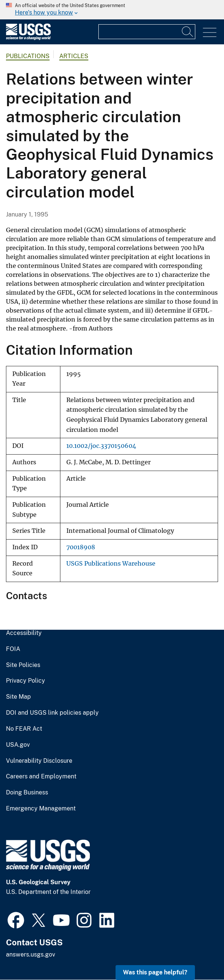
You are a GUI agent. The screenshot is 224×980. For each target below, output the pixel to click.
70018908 (81, 547)
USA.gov (18, 745)
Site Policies (23, 665)
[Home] (28, 38)
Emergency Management (41, 809)
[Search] (188, 32)
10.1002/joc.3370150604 (101, 446)
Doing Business (27, 793)
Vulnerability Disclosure (39, 761)
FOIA (13, 649)
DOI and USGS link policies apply (52, 713)
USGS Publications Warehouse (111, 564)
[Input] (147, 32)
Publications (28, 56)
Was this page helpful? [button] (155, 972)
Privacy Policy (26, 681)
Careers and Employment (41, 777)
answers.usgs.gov (31, 954)
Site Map (18, 697)
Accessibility (24, 633)
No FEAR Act (24, 729)
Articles (74, 56)
